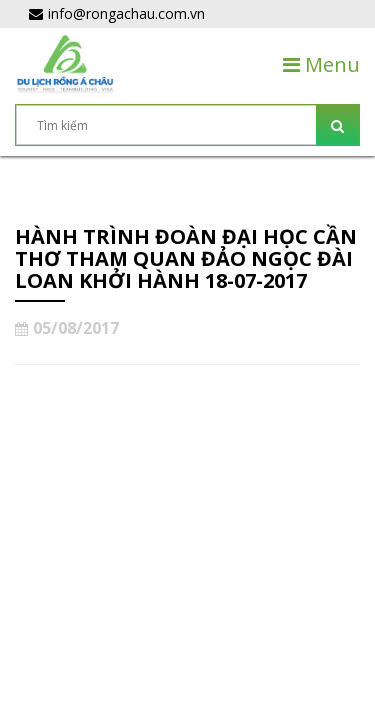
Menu (321, 64)
